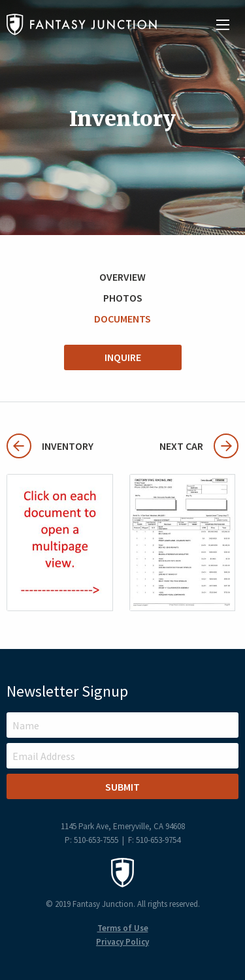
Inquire (123, 357)
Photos (123, 298)
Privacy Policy (122, 942)
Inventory (50, 446)
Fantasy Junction (82, 24)
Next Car (199, 446)
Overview (122, 277)
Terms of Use (123, 928)
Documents (122, 319)
